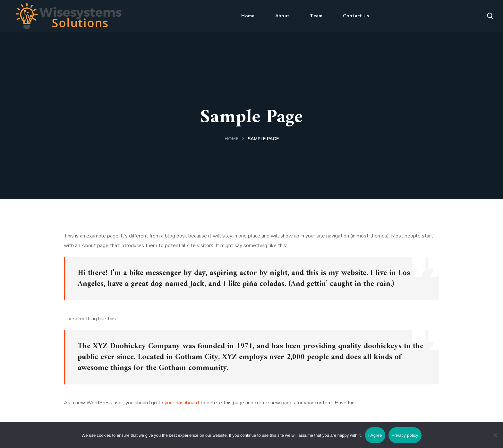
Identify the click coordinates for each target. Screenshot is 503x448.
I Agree (375, 435)
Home (231, 139)
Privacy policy (405, 435)
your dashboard (182, 403)
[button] (490, 16)
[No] (495, 435)
